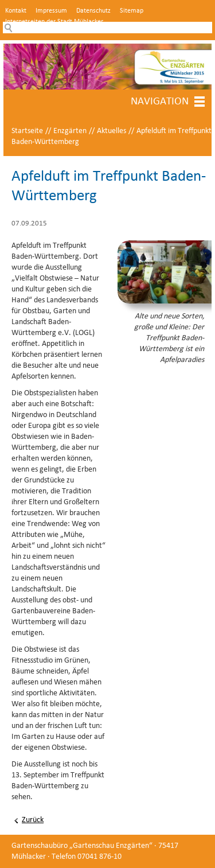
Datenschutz (93, 11)
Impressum (51, 11)
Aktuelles (112, 131)
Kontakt (16, 11)
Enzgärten (70, 131)
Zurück (33, 820)
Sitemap (132, 11)
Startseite (27, 131)
